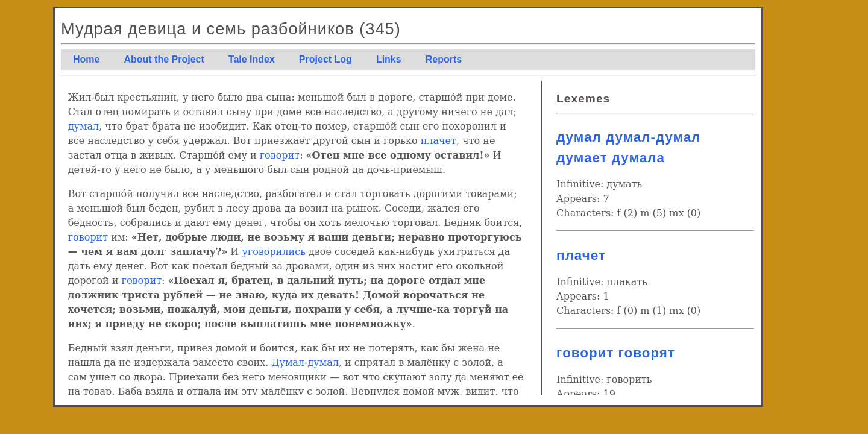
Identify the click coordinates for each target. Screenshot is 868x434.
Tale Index (252, 59)
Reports (444, 59)
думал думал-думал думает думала (628, 147)
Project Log (325, 59)
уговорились (273, 252)
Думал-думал (305, 363)
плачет (439, 141)
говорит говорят (616, 353)
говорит (280, 155)
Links (389, 59)
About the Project (164, 59)
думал (83, 126)
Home (86, 59)
